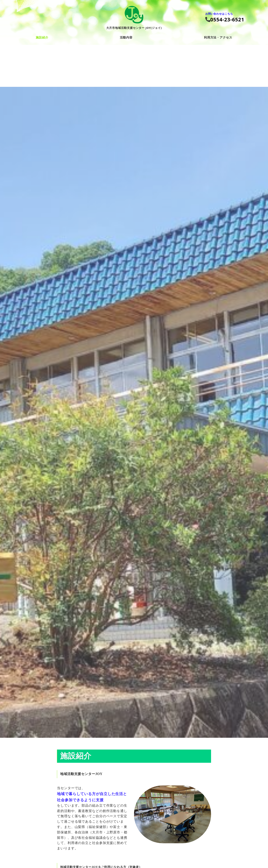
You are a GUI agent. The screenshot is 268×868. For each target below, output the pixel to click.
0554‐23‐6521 (227, 19)
